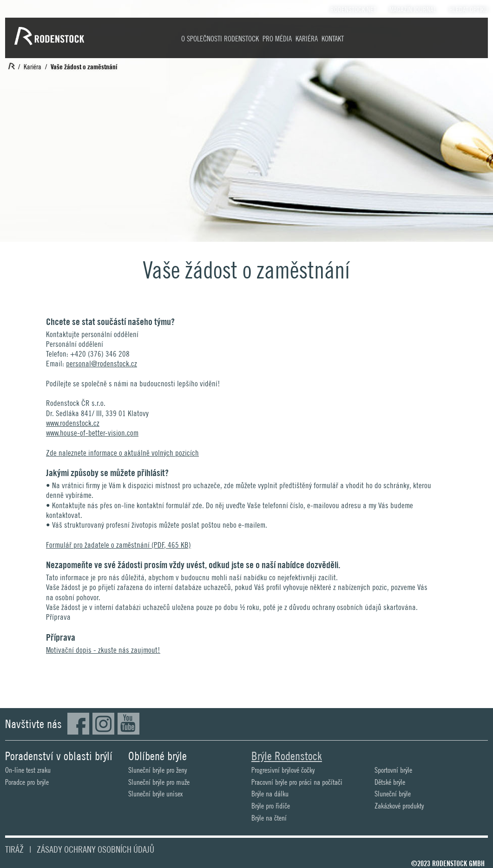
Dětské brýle (390, 782)
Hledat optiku (469, 10)
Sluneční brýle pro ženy (158, 770)
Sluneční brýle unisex (155, 794)
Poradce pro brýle (27, 782)
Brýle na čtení (269, 818)
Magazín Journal (413, 10)
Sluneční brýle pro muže (159, 782)
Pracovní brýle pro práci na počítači (297, 782)
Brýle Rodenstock (287, 756)
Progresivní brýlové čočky (283, 770)
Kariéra (307, 39)
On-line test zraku (28, 770)
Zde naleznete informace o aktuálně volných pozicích (122, 453)
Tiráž (14, 849)
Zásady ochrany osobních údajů (95, 849)
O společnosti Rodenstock (220, 39)
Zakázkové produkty (399, 806)
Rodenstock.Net (353, 10)
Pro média (277, 39)
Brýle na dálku (270, 794)
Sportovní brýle (393, 770)
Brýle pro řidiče (271, 806)
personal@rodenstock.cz (102, 364)
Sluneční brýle (393, 794)
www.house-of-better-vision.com (92, 433)
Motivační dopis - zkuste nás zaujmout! (103, 650)
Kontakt (333, 39)
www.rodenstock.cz (73, 423)
